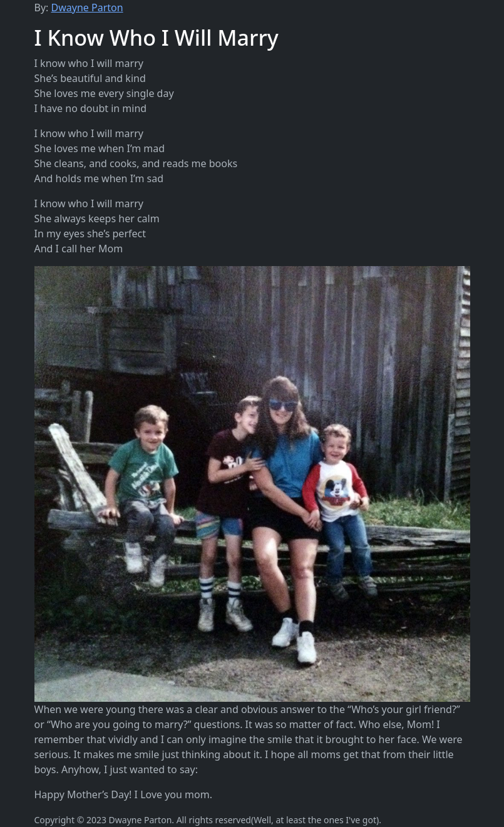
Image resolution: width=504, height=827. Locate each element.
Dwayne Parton (87, 8)
